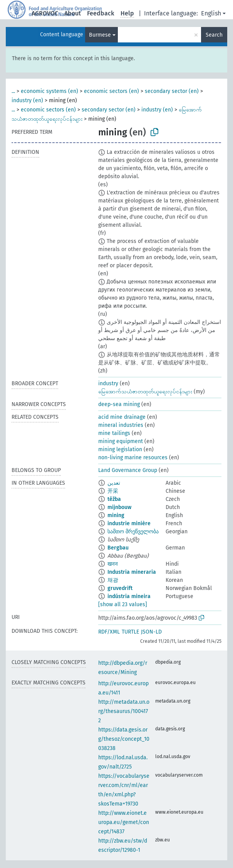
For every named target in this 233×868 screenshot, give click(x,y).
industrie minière (129, 523)
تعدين (114, 483)
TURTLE (130, 632)
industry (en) (27, 100)
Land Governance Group (128, 470)
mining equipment (121, 441)
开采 (113, 491)
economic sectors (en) (111, 91)
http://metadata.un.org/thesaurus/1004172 (124, 711)
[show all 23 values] (123, 604)
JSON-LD (151, 632)
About (73, 13)
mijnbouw (119, 507)
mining (116, 515)
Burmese (100, 35)
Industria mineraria (132, 572)
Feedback (101, 13)
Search (214, 35)
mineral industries (121, 425)
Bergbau (118, 548)
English (211, 13)
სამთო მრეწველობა (133, 532)
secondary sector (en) (172, 91)
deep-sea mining (119, 404)
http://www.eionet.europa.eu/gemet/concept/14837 (124, 822)
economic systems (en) (49, 91)
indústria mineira (129, 596)
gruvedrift (120, 588)
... (13, 91)
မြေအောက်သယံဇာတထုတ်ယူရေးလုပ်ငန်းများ (145, 392)
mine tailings (114, 433)
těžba (114, 499)
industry (108, 383)
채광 (113, 580)
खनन (113, 564)
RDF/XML (109, 632)
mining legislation (120, 449)
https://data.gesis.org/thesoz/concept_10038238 (124, 739)
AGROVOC (45, 13)
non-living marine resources (133, 458)
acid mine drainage (122, 417)
